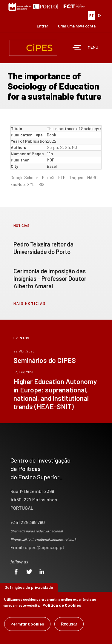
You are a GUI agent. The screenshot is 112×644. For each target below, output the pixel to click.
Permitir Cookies (27, 624)
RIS (42, 184)
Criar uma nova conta (77, 26)
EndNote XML (23, 184)
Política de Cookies (62, 605)
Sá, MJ (71, 147)
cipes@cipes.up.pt (45, 547)
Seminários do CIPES (45, 360)
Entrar (42, 26)
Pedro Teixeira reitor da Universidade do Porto (43, 248)
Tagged (76, 177)
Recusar (69, 624)
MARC (92, 177)
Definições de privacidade (29, 587)
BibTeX (48, 177)
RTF (62, 177)
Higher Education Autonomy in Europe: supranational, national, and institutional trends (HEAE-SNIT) (55, 394)
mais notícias (30, 303)
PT (92, 15)
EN (100, 15)
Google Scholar (24, 177)
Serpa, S (55, 147)
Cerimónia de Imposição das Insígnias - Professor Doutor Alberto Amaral (50, 278)
